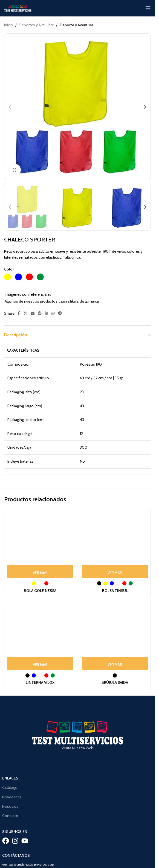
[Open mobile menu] (148, 8)
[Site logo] (18, 8)
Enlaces (10, 778)
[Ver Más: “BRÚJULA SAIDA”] (115, 664)
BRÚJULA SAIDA (115, 682)
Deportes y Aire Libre (36, 25)
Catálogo (10, 787)
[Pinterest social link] (40, 313)
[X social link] (25, 313)
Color (9, 269)
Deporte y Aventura (76, 25)
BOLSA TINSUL (115, 591)
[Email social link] (33, 313)
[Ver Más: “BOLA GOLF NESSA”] (40, 571)
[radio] (8, 277)
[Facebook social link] (19, 313)
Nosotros (10, 806)
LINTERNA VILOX (40, 682)
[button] (10, 107)
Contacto (10, 816)
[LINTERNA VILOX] (40, 637)
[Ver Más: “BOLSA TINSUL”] (115, 571)
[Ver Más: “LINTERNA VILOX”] (40, 664)
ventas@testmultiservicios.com (29, 864)
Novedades (12, 797)
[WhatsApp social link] (53, 313)
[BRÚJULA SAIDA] (115, 637)
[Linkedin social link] (47, 313)
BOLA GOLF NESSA (40, 591)
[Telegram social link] (60, 313)
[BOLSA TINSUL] (115, 545)
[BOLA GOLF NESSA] (40, 545)
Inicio (9, 25)
